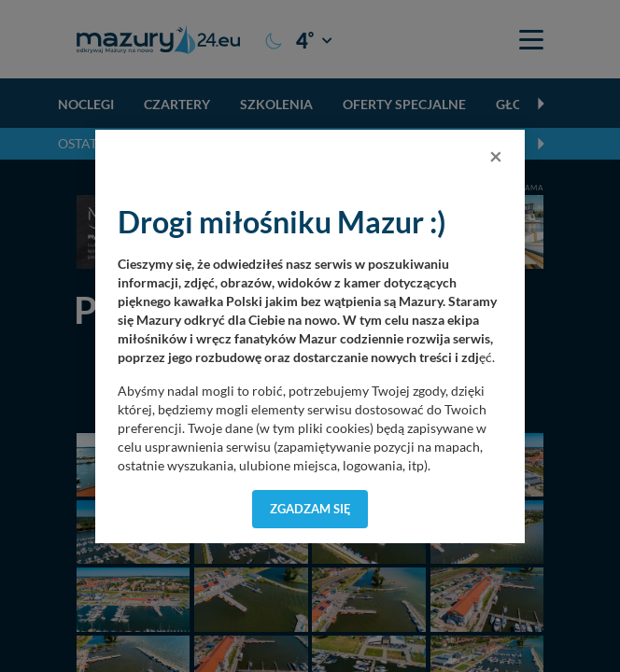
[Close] (496, 156)
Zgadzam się (310, 509)
